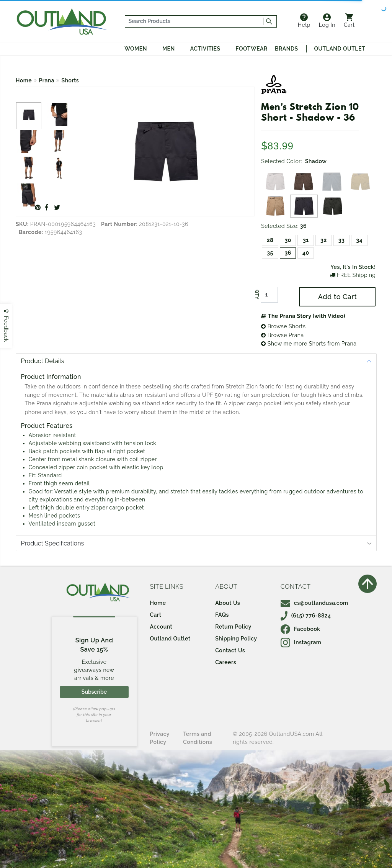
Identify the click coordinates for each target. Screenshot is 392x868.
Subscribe (94, 692)
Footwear (252, 49)
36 (288, 253)
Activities (205, 49)
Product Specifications (53, 543)
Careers (226, 662)
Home (24, 80)
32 (324, 240)
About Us (228, 603)
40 (306, 253)
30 (288, 240)
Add (337, 297)
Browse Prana (282, 335)
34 (359, 240)
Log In (327, 21)
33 (342, 240)
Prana (47, 80)
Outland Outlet (340, 49)
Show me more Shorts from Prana (309, 344)
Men (169, 49)
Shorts (70, 80)
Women (136, 49)
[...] (194, 21)
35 (270, 253)
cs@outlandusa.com (314, 603)
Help (304, 21)
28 (270, 240)
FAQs (222, 615)
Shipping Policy (236, 639)
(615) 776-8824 (306, 616)
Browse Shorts (283, 326)
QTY (257, 295)
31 (306, 240)
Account (161, 627)
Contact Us (230, 650)
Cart (349, 21)
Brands (286, 49)
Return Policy (233, 627)
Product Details (43, 361)
